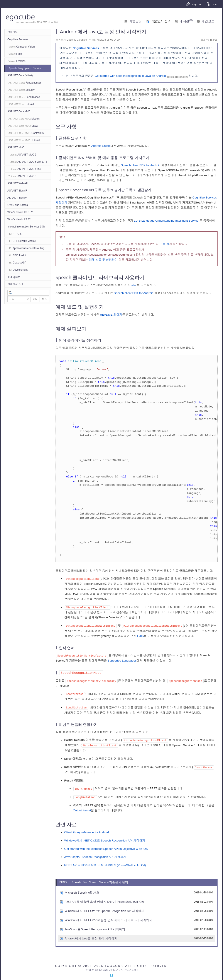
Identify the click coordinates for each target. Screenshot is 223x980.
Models (24, 119)
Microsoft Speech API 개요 (82, 889)
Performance (24, 97)
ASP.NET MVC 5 (22, 155)
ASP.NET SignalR (17, 191)
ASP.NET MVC (16, 147)
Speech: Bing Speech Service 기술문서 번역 (100, 879)
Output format (82, 807)
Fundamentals (25, 83)
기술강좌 (135, 21)
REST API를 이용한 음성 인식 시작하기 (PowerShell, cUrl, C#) (105, 862)
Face (15, 54)
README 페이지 (111, 315)
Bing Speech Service (25, 68)
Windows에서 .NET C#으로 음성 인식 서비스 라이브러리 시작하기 (109, 917)
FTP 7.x (15, 234)
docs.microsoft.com (177, 77)
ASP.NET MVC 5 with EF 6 (28, 162)
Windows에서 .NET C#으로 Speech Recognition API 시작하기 (105, 837)
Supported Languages (122, 660)
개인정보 (208, 21)
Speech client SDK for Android (141, 165)
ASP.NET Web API (18, 183)
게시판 (186, 21)
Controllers (26, 133)
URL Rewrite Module (22, 241)
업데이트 (13, 32)
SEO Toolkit (17, 255)
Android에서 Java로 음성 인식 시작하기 (91, 935)
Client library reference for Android (87, 829)
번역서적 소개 (15, 284)
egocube (20, 16)
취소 (44, 299)
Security (22, 90)
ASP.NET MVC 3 (22, 176)
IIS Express (14, 277)
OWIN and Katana (18, 205)
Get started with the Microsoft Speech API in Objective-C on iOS (106, 846)
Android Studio (101, 146)
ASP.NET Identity (17, 198)
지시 (134, 285)
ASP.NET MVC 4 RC (24, 169)
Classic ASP (17, 263)
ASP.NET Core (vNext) (20, 75)
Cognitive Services (18, 39)
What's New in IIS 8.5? (20, 212)
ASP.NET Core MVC (19, 111)
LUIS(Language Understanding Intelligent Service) (167, 221)
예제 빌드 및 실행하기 (103, 260)
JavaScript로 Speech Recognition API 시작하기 (95, 854)
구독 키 (164, 244)
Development (18, 270)
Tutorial (21, 104)
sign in (193, 4)
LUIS (140, 635)
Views (23, 126)
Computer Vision (22, 47)
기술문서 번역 (161, 21)
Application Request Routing (26, 248)
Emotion (17, 61)
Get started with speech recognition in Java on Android (130, 76)
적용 (35, 299)
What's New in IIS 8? (19, 219)
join (212, 4)
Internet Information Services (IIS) (26, 227)
